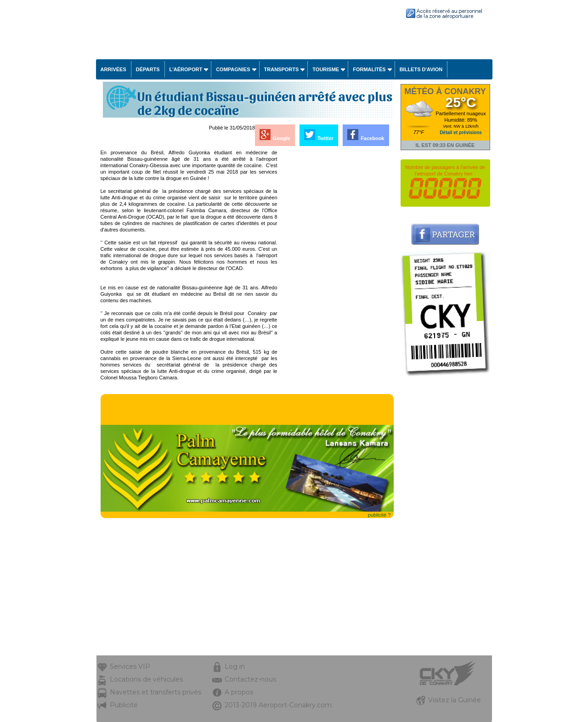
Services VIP (130, 666)
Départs (148, 69)
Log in (235, 666)
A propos (239, 692)
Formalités (369, 69)
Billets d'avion (421, 69)
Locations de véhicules (146, 679)
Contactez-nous (250, 679)
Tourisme (326, 69)
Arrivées (113, 69)
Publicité (124, 705)
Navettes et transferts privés (155, 692)
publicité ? (379, 515)
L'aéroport (186, 69)
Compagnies (233, 69)
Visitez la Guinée (455, 700)
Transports (282, 69)
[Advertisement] (336, 287)
